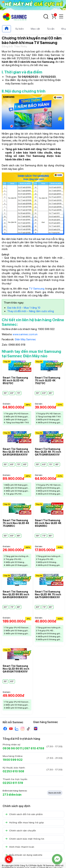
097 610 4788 (34, 748)
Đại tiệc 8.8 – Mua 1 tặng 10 (24, 308)
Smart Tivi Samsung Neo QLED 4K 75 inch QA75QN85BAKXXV (48, 452)
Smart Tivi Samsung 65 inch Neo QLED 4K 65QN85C (48, 523)
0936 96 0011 (12, 748)
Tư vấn (51, 29)
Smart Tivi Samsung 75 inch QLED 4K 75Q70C (48, 380)
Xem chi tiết (55, 793)
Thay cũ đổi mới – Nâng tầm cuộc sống (31, 311)
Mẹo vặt (35, 29)
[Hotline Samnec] (8, 860)
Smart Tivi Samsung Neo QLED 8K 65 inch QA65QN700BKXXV (16, 669)
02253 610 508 (13, 771)
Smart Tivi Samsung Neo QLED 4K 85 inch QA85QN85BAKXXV (16, 452)
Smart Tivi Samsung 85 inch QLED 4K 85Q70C (15, 380)
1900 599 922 (13, 760)
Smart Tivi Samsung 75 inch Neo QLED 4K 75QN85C (16, 523)
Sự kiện (20, 29)
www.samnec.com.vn (25, 334)
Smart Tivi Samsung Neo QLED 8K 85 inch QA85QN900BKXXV (16, 594)
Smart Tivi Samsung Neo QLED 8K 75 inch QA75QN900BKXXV (48, 594)
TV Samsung (37, 289)
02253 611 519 (13, 783)
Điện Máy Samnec (25, 339)
